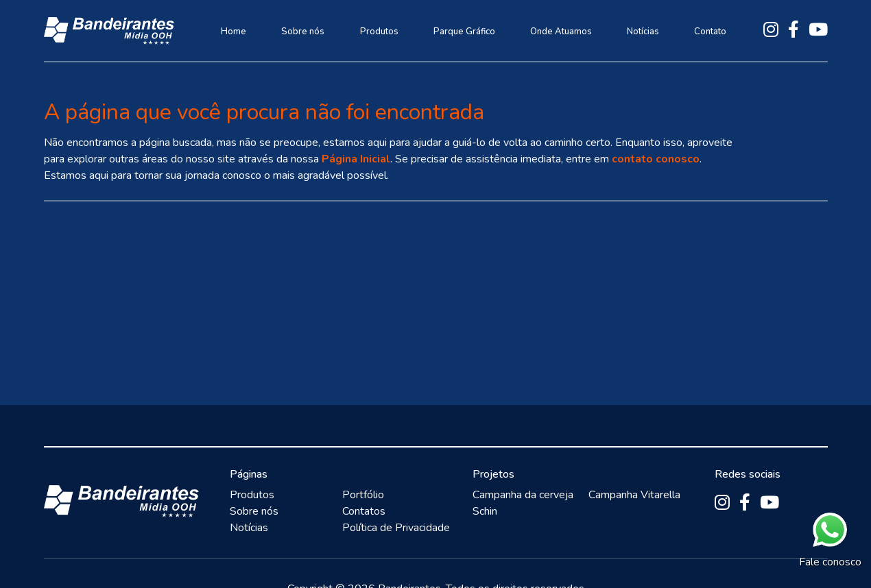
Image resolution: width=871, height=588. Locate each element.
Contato (710, 32)
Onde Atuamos (561, 32)
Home (234, 32)
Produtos (379, 32)
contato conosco (656, 159)
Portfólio (363, 495)
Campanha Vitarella (634, 495)
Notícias (643, 32)
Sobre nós (303, 32)
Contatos (364, 511)
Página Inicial (356, 159)
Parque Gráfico (464, 32)
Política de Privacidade (396, 528)
